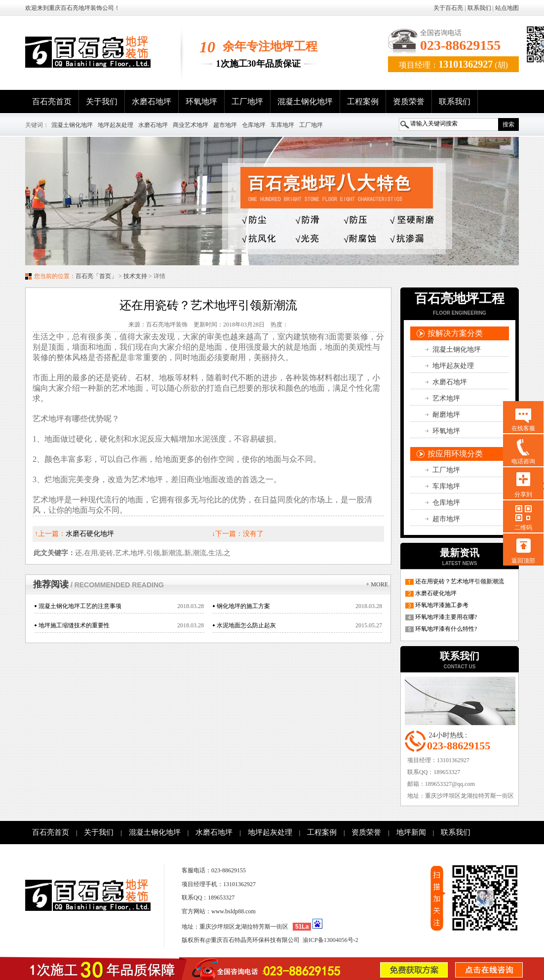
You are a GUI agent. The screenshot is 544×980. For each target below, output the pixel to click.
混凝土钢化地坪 (305, 102)
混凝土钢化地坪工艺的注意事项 (80, 606)
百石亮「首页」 (96, 276)
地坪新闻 (411, 832)
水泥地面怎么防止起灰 (246, 625)
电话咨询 (523, 461)
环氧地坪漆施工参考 (442, 605)
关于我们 (102, 102)
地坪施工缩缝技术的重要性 (74, 625)
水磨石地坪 (152, 102)
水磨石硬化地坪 (436, 593)
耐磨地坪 (446, 415)
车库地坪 (282, 125)
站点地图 (507, 8)
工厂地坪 (247, 102)
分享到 (523, 494)
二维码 (523, 528)
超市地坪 (225, 125)
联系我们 (479, 8)
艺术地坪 (446, 398)
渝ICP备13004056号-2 (330, 940)
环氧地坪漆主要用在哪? (446, 617)
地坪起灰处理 (116, 125)
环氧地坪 (201, 102)
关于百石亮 (448, 8)
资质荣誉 (409, 102)
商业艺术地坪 (191, 125)
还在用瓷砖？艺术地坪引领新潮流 (460, 581)
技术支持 (135, 276)
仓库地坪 (254, 125)
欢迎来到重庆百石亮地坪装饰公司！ (73, 8)
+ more (377, 584)
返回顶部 (523, 561)
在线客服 (523, 428)
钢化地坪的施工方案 (243, 606)
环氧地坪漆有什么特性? (446, 629)
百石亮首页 (52, 102)
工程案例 (363, 102)
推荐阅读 (98, 584)
